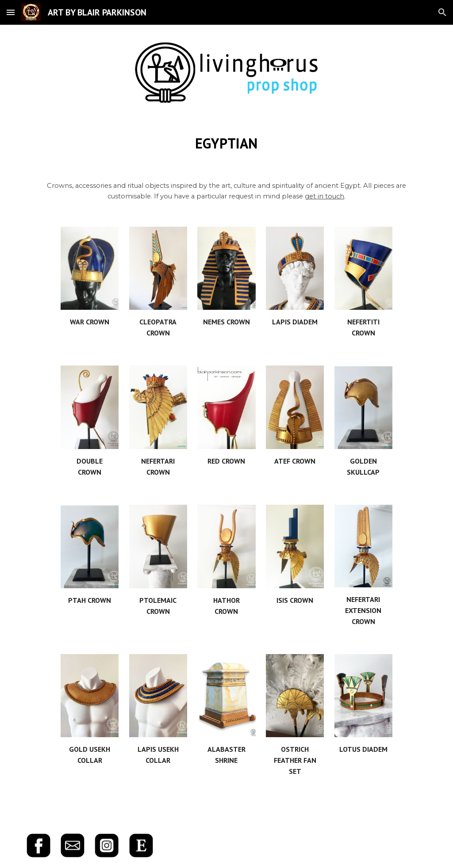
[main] (226, 143)
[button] (11, 12)
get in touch (324, 196)
